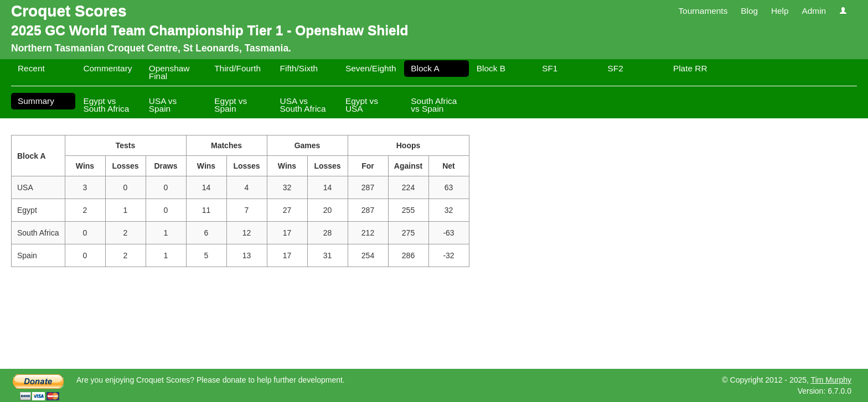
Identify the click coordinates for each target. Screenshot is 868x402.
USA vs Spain (163, 105)
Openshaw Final (169, 72)
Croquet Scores (69, 11)
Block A (425, 68)
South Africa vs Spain (434, 105)
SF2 (616, 68)
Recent (31, 68)
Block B (491, 68)
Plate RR (690, 68)
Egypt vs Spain (231, 105)
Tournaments (703, 11)
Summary (36, 101)
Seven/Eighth (371, 68)
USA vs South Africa (303, 105)
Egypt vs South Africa (106, 105)
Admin (814, 11)
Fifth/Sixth (299, 68)
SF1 (550, 68)
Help (780, 11)
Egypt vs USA (362, 105)
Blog (749, 11)
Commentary (107, 68)
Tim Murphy (831, 380)
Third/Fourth (237, 68)
